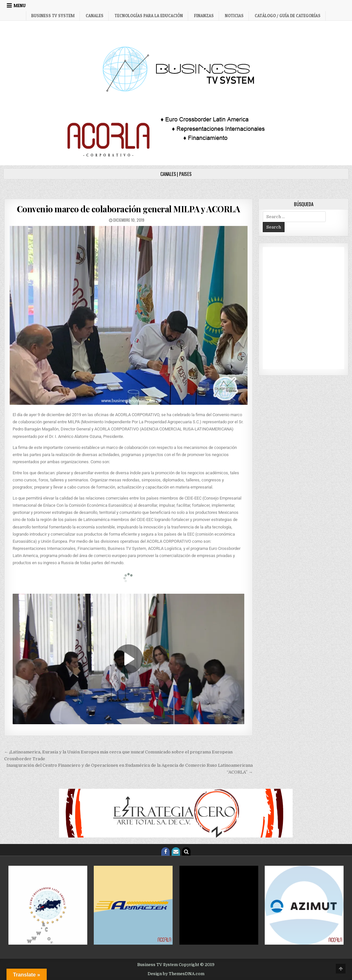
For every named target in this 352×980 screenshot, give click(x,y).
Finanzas (204, 16)
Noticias (234, 16)
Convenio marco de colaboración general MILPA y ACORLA (128, 209)
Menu (20, 6)
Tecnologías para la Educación (149, 16)
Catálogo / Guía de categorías (288, 16)
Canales (95, 16)
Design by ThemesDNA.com (176, 974)
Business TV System (53, 16)
